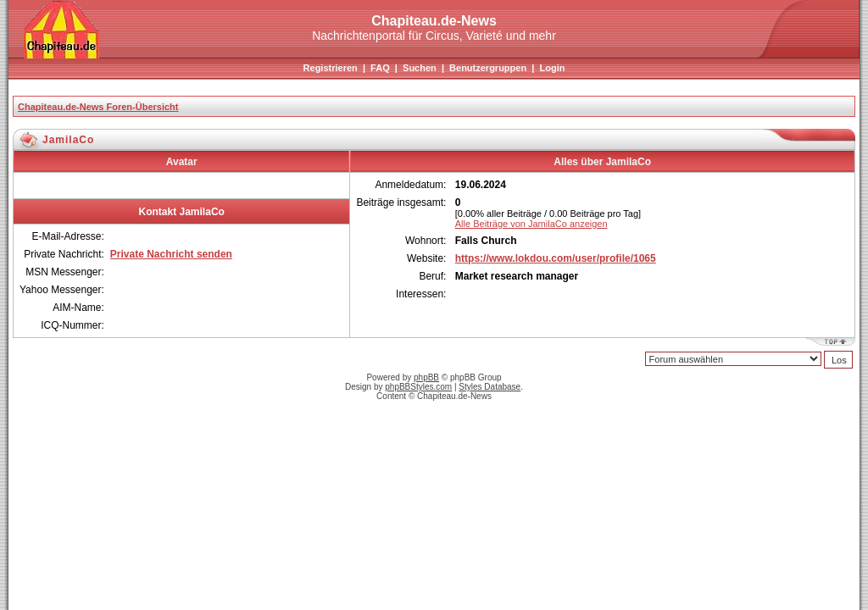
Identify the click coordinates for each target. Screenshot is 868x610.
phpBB (426, 377)
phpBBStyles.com (418, 387)
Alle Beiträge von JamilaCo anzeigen (531, 224)
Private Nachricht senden (171, 254)
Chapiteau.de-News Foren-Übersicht (98, 107)
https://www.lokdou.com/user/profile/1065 (556, 258)
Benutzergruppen (488, 68)
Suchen (420, 68)
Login (552, 68)
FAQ (380, 68)
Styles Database (490, 387)
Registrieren (331, 68)
